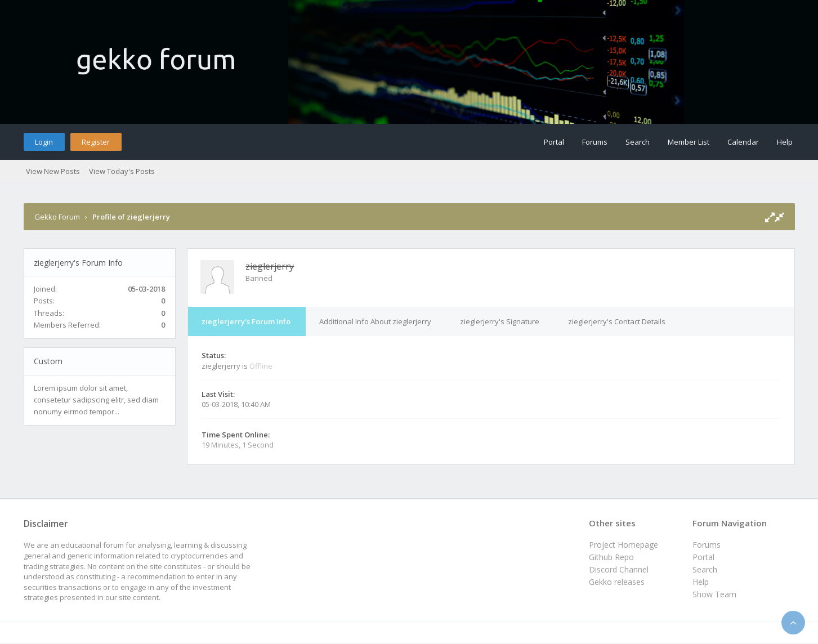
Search (638, 142)
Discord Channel (619, 569)
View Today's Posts (122, 171)
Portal (554, 142)
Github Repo (611, 557)
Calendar (743, 142)
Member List (689, 142)
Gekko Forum (57, 217)
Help (785, 142)
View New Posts (53, 171)
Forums (595, 142)
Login (44, 142)
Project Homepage (623, 545)
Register (96, 142)
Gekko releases (617, 582)
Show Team (714, 594)
